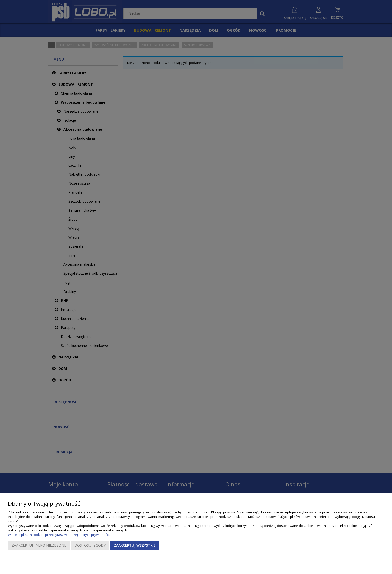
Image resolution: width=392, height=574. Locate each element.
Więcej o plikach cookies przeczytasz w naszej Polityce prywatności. (59, 535)
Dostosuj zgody (90, 545)
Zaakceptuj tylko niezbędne (39, 545)
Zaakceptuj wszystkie (135, 545)
